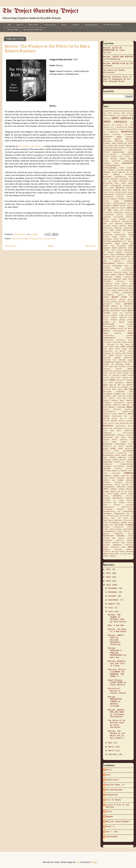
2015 (109, 573)
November (114, 592)
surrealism (108, 509)
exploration (109, 270)
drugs (114, 237)
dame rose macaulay (113, 224)
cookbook (130, 215)
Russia (112, 478)
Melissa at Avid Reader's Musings (118, 406)
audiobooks (128, 163)
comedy (106, 208)
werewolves (108, 540)
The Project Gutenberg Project (40, 11)
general (122, 299)
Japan (125, 349)
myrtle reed (114, 423)
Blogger (94, 862)
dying (128, 239)
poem (120, 448)
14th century (127, 113)
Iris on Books (113, 800)
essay (126, 266)
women (131, 547)
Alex (108, 775)
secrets (130, 482)
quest (131, 455)
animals (107, 143)
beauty (117, 174)
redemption (108, 464)
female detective (124, 277)
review (107, 468)
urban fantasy (124, 531)
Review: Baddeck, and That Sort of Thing (117, 663)
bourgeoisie (128, 185)
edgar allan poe (124, 243)
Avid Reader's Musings (113, 170)
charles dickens (125, 197)
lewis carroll (109, 373)
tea (119, 511)
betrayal (107, 177)
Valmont (106, 534)
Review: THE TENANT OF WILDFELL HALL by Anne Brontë (117, 618)
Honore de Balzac (126, 329)
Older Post (91, 246)
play (113, 448)
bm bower (113, 181)
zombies (113, 556)
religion (107, 466)
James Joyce (114, 347)
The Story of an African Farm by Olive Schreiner (116, 724)
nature (131, 426)
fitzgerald (108, 284)
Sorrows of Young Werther (118, 500)
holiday (130, 324)
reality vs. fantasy (124, 462)
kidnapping (108, 362)
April (112, 747)
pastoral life (127, 440)
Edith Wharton (119, 248)
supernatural (109, 507)
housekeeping (119, 331)
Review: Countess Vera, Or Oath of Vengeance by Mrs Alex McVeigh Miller (117, 79)
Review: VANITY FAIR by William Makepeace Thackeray (116, 640)
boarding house (126, 181)
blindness (124, 179)
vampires (119, 534)
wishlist (115, 547)
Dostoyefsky (120, 235)
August (112, 604)
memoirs (106, 409)
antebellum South (110, 148)
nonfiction (109, 435)
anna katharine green (123, 143)
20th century (16, 239)
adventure (127, 132)
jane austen (127, 347)
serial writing (121, 485)
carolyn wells (121, 192)
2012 (109, 585)
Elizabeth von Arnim (112, 257)
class (115, 205)
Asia (116, 163)
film (131, 281)
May (111, 743)
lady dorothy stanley (124, 367)
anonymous (129, 146)
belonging (129, 174)
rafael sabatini (118, 457)
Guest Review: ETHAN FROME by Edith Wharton (117, 683)
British (120, 188)
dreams (106, 237)
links (119, 373)
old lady (120, 437)
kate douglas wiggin (123, 360)
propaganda (128, 451)
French (106, 293)
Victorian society (114, 536)
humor (131, 333)
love (112, 380)
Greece (124, 311)
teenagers (108, 514)
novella (130, 435)
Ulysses (119, 529)
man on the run (117, 385)
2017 (109, 569)
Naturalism (120, 426)
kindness (118, 362)
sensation (108, 485)
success (117, 505)
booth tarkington (112, 185)
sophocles (129, 498)
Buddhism (130, 188)
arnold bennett (110, 157)
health (114, 318)
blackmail (115, 179)
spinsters (107, 502)
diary (105, 230)
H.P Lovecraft (127, 313)
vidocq (131, 536)
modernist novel (110, 414)
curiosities (128, 221)
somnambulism (118, 498)
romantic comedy (111, 476)
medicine (117, 405)
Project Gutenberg (50, 25)
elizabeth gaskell (125, 255)
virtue (106, 538)
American (107, 141)
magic (106, 385)
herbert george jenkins (122, 320)
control (120, 215)
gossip (131, 308)
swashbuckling (109, 511)
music (105, 423)
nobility (107, 433)
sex (132, 485)
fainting (117, 272)
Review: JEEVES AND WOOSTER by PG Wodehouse (118, 58)
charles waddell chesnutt (114, 199)
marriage (129, 389)
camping (117, 190)
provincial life (125, 453)
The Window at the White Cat (31, 146)
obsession (108, 437)
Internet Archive (13, 30)
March (112, 751)
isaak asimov (128, 342)
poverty (106, 451)
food (132, 284)
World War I (115, 554)
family (121, 275)
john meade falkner (113, 355)
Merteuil (117, 409)
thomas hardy (127, 523)
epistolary (109, 263)
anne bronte (119, 146)
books (131, 183)
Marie (109, 812)
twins (112, 529)
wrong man (126, 554)
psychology (108, 455)
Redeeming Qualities (91, 25)
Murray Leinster (126, 421)
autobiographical (111, 166)
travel (130, 527)
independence (109, 338)
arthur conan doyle (122, 159)
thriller (119, 525)
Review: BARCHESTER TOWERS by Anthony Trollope (115, 701)
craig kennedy (119, 219)
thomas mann (108, 525)
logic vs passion (111, 375)
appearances (119, 152)
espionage (117, 266)
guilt (115, 313)
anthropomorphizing (112, 150)
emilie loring (127, 259)
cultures (116, 221)
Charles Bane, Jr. (116, 785)
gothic (107, 311)
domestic (107, 232)
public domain (121, 455)
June (111, 612)
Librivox (64, 25)
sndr (78, 862)
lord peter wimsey (119, 378)
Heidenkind (112, 795)
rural (105, 478)
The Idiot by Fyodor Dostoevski (114, 71)
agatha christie (112, 134)
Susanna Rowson (125, 509)
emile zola (114, 259)
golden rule (108, 308)
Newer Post (10, 246)
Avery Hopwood (127, 168)
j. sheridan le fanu (113, 344)
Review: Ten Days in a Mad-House (117, 630)
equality (121, 263)
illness (130, 336)
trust (106, 529)
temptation (119, 514)
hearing (123, 318)
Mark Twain (117, 389)
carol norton (109, 192)
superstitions (127, 507)
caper (124, 190)
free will (129, 290)
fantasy (129, 275)
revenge (130, 466)
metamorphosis (109, 412)
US (133, 531)
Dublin (123, 237)
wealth (121, 538)
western (120, 540)
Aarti (109, 770)
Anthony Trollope (126, 148)
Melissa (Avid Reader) (118, 822)
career (131, 190)
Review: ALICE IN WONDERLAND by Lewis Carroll (114, 50)
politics (129, 448)
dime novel (115, 230)
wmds (124, 547)
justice (107, 360)
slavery (124, 494)
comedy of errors (118, 208)
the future (125, 516)
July (111, 608)
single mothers (126, 489)
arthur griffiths (112, 161)
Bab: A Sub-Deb (116, 625)
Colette (130, 206)
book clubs (120, 183)
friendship (108, 295)
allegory (130, 137)
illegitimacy (109, 336)
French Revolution (123, 293)
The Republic (114, 523)
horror (107, 331)
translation (118, 527)
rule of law (127, 476)
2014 (109, 577)
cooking (107, 217)
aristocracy (128, 154)
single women (109, 491)
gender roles (119, 297)
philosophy (120, 444)
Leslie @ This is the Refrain (118, 806)
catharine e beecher (124, 194)
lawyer (46, 239)
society (117, 496)
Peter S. (111, 827)
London (124, 375)
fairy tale (128, 272)
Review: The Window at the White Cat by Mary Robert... (117, 735)
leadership (108, 371)
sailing (130, 478)
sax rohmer (118, 480)
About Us (20, 25)
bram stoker (109, 188)
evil (118, 268)
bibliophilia (120, 177)
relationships (127, 464)
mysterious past (127, 423)
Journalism (129, 355)
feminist (117, 279)
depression (108, 228)
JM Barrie (120, 351)
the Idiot (123, 518)
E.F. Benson (128, 241)
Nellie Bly (108, 428)
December (114, 588)
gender (106, 297)
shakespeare (109, 487)
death (131, 226)
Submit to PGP (33, 25)
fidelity (120, 281)
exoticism (129, 268)
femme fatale (128, 279)
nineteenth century (122, 428)
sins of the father (125, 491)
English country (124, 261)
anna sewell (108, 146)
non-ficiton (128, 433)
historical (109, 324)
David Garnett (119, 226)
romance (129, 473)
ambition (129, 139)
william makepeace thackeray (118, 545)
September (114, 600)
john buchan (128, 353)
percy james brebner (115, 442)
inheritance (108, 340)
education (129, 250)
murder (114, 421)
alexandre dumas (112, 137)
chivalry (107, 203)
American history (124, 141)
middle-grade (128, 412)
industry (130, 338)
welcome (130, 538)
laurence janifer (113, 369)
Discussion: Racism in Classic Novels (117, 691)
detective (129, 228)
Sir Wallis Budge (111, 494)
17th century (123, 115)
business (107, 190)
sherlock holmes (125, 487)
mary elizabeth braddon (118, 393)
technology (128, 511)
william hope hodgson (123, 543)
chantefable (108, 197)
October (113, 596)
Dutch (116, 239)
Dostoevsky (108, 235)
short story (110, 489)
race (105, 457)
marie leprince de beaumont (116, 387)
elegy (112, 255)
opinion (106, 440)
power (116, 451)
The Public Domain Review (112, 25)
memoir (130, 407)
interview (117, 342)
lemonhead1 (112, 837)
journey (107, 358)
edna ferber (117, 250)
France (115, 288)
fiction (107, 281)
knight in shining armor (32, 239)
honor (122, 326)
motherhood (116, 416)
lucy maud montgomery (114, 383)
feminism (107, 279)
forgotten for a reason (114, 286)
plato (106, 448)
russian (121, 478)
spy (115, 502)
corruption (118, 217)
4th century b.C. (120, 125)
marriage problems (114, 392)
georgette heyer (112, 304)
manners (130, 385)
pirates (130, 446)
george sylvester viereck (122, 302)
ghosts (114, 306)
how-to (131, 331)
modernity (122, 414)
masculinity (119, 403)
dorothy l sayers (124, 232)
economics (108, 243)
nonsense (120, 435)
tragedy (129, 525)
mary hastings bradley (123, 396)
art (121, 157)
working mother (118, 552)
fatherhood (108, 277)
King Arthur (128, 362)
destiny (118, 228)
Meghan (109, 817)
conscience (118, 212)
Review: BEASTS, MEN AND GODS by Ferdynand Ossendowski (116, 713)
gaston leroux (126, 295)
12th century (114, 113)
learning (117, 371)
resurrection (119, 466)
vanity (131, 534)
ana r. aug (112, 832)
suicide (130, 505)
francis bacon (117, 290)
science (130, 480)
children (129, 201)
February (114, 754)
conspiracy (129, 212)
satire (106, 480)
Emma (105, 261)
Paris (115, 440)
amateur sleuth (112, 139)
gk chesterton (127, 306)
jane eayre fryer (112, 349)
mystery (53, 239)
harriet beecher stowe (113, 315)
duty (122, 239)
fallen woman (110, 275)
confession (108, 212)
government (116, 311)
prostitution (109, 453)
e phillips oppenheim (118, 240)
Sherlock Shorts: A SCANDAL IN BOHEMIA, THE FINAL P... (117, 673)
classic (123, 206)
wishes (106, 547)
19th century (122, 118)
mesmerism (129, 409)
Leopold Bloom (127, 371)
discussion (128, 230)
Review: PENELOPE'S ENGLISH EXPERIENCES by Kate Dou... (117, 653)
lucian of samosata (125, 380)
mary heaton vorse (112, 398)
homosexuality (109, 326)
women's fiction (112, 549)
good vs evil (121, 308)
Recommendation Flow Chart (33, 30)
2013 (109, 581)
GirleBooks (75, 25)
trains (106, 527)
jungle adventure (124, 358)
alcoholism (129, 134)
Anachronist (112, 780)
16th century (109, 115)
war (114, 538)
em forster (126, 257)
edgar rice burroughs (114, 246)
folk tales (121, 284)
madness (130, 383)
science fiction (112, 482)
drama (131, 235)
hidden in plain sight (118, 322)
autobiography (110, 168)
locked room (128, 373)
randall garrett (119, 460)
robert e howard (119, 471)
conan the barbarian (124, 210)
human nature (112, 333)
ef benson (108, 252)
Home (9, 25)
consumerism (108, 215)
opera (131, 437)
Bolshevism (108, 183)
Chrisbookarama (114, 790)
